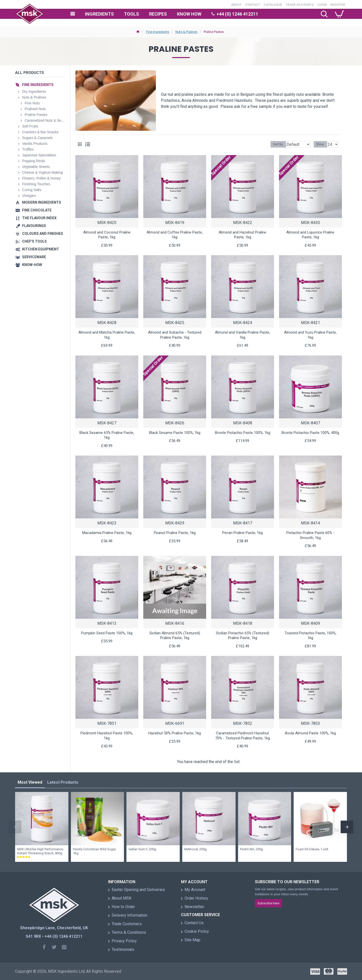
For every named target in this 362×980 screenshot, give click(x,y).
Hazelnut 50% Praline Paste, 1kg (175, 733)
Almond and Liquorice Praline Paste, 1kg (310, 235)
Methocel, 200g (195, 849)
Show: (322, 144)
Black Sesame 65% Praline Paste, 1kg (107, 435)
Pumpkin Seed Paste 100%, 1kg (107, 633)
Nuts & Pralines (186, 32)
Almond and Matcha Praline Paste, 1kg (107, 335)
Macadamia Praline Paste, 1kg (107, 533)
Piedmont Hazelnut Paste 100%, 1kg (107, 736)
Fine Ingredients (158, 32)
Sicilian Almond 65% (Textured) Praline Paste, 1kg (175, 636)
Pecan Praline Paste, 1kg (242, 533)
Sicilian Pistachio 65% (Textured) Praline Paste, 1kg (243, 636)
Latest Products (63, 782)
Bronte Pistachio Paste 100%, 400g (310, 433)
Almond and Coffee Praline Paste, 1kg (175, 235)
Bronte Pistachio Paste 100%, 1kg (243, 433)
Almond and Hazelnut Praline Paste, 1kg (242, 235)
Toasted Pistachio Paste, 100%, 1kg (310, 636)
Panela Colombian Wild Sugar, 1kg (95, 851)
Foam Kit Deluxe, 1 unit (312, 849)
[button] (15, 827)
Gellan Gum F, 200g (142, 849)
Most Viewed (30, 782)
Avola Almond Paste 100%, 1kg (310, 733)
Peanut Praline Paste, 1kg (175, 533)
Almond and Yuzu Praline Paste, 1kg (310, 335)
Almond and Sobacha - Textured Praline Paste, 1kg (175, 335)
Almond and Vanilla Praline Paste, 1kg (242, 335)
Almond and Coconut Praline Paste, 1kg (107, 235)
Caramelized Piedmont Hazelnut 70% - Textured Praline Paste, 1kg (243, 736)
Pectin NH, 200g (252, 849)
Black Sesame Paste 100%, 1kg (175, 433)
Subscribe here (268, 903)
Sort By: (275, 144)
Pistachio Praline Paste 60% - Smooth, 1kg (310, 535)
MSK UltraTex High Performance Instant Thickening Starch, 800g (40, 851)
